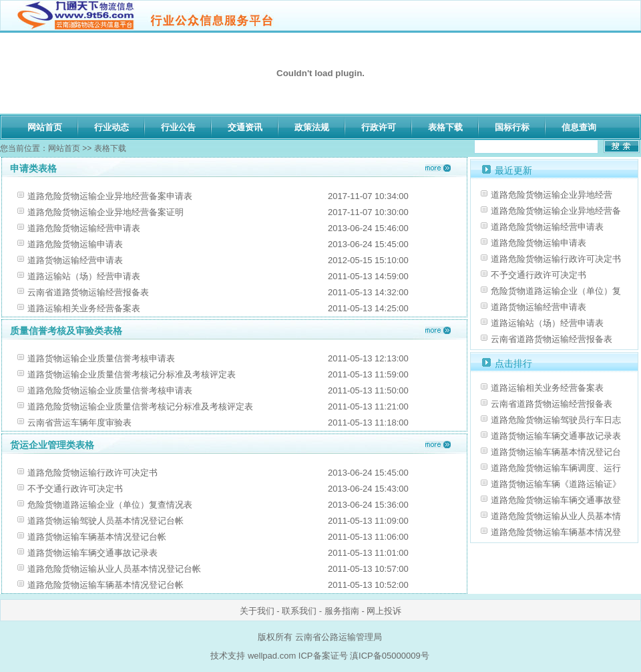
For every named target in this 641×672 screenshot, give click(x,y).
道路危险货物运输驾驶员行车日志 (556, 420)
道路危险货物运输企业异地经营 (552, 195)
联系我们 (299, 611)
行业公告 (178, 127)
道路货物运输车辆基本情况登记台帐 (97, 537)
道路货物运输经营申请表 (75, 260)
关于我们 (257, 611)
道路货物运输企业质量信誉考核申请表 (101, 358)
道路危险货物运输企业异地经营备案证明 (105, 212)
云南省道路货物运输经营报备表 (88, 292)
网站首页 (45, 127)
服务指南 (342, 611)
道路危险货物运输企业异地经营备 (556, 211)
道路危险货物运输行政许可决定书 (92, 473)
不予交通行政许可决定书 (75, 489)
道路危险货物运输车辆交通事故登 (556, 500)
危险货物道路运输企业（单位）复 (556, 291)
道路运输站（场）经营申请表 (84, 276)
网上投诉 (384, 611)
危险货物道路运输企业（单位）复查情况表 (110, 505)
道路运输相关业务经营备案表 (84, 308)
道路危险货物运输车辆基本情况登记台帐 (105, 585)
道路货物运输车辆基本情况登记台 (556, 452)
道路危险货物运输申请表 (75, 244)
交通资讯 (245, 127)
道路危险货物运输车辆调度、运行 (556, 468)
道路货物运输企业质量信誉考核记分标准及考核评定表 (132, 374)
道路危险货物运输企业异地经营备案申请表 (110, 196)
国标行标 (512, 127)
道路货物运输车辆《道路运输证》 (556, 484)
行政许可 (379, 127)
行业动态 (112, 127)
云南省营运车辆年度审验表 (79, 423)
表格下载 (445, 127)
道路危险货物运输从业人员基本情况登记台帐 (114, 569)
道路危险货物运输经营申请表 (84, 228)
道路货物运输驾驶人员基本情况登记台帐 (105, 521)
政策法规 (312, 127)
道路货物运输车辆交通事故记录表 (92, 553)
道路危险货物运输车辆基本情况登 (556, 532)
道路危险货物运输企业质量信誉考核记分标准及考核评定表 (140, 406)
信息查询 (579, 127)
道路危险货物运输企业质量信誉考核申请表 (110, 390)
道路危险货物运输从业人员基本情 (556, 516)
